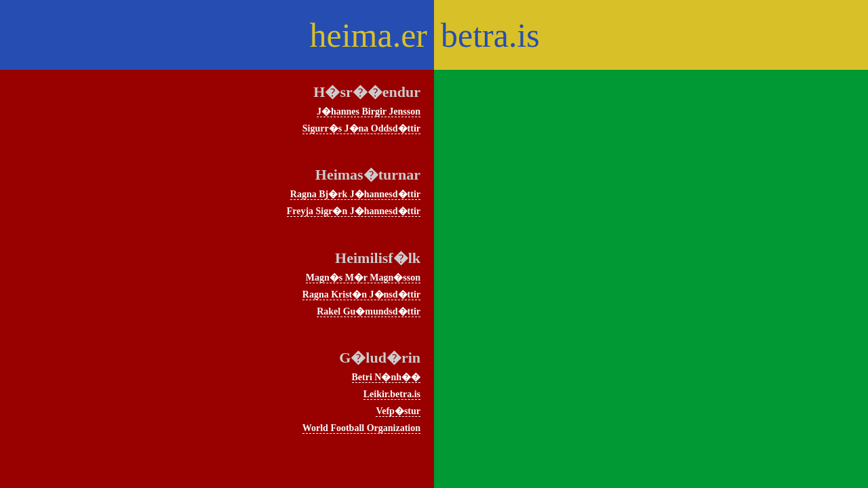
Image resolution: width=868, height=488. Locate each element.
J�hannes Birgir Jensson (369, 111)
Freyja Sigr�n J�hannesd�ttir (354, 211)
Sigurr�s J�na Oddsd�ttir (361, 128)
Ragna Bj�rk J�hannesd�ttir (355, 194)
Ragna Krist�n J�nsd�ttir (361, 294)
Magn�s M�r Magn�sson (363, 278)
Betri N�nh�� (387, 377)
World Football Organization (361, 428)
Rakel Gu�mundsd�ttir (369, 311)
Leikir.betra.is (392, 394)
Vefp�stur (398, 411)
